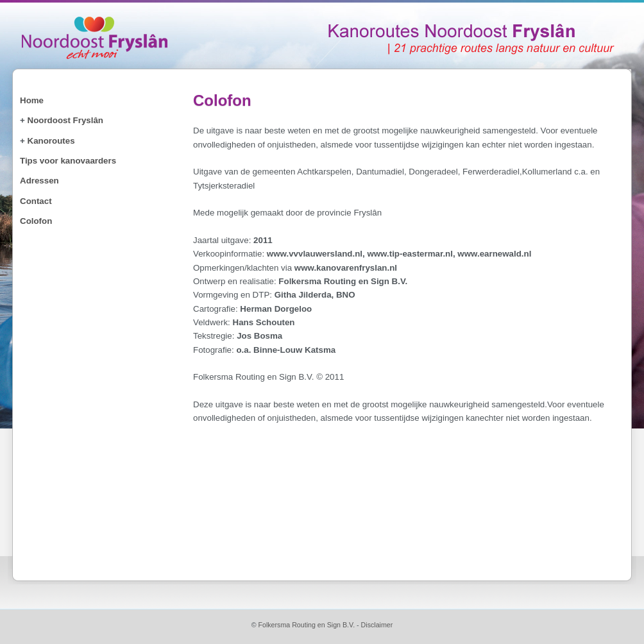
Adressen (39, 181)
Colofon (36, 221)
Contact (36, 201)
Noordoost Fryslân (65, 120)
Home (32, 100)
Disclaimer (377, 625)
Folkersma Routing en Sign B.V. (306, 625)
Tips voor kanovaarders (68, 161)
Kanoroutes (51, 141)
